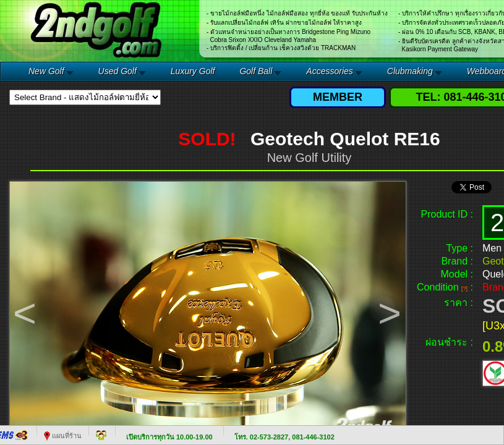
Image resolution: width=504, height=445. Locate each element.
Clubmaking (410, 71)
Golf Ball (256, 71)
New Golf (46, 71)
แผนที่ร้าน (63, 436)
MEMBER (338, 97)
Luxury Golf (193, 71)
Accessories (329, 71)
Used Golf (117, 71)
